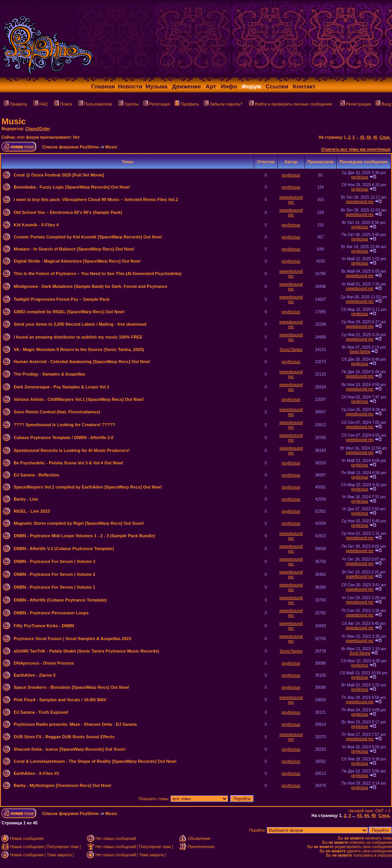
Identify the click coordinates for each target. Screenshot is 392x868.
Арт (211, 86)
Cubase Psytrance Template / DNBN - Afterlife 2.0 (64, 438)
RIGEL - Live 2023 (32, 511)
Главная (103, 86)
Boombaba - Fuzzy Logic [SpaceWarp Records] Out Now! (72, 187)
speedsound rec (291, 199)
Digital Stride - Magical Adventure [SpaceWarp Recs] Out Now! (77, 261)
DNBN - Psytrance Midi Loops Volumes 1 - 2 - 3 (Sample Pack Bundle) (84, 536)
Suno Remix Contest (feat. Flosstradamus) (57, 412)
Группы (129, 104)
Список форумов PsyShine (71, 147)
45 (375, 137)
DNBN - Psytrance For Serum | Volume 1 (54, 587)
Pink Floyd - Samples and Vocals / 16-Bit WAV (60, 700)
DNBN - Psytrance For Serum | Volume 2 (54, 574)
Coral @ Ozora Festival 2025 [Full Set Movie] (59, 175)
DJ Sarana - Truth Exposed (41, 712)
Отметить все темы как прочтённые (356, 149)
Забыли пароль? (223, 104)
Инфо (229, 86)
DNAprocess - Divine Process (44, 663)
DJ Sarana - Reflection (36, 475)
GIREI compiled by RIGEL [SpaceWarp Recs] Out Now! (69, 312)
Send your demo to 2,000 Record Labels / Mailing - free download (80, 324)
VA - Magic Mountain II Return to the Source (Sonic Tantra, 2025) (79, 349)
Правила (16, 104)
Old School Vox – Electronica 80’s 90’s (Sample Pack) (68, 212)
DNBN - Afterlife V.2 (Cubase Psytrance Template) (64, 549)
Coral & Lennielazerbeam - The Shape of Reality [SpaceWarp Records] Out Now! (95, 761)
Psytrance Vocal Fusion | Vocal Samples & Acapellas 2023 (72, 639)
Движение (186, 86)
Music (14, 121)
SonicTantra (291, 349)
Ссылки (277, 86)
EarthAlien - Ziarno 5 (35, 675)
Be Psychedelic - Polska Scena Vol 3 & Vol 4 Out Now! (68, 463)
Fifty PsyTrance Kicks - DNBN (44, 626)
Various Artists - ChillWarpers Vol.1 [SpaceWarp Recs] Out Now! (79, 399)
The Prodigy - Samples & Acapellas (49, 374)
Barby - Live (26, 499)
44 (368, 137)
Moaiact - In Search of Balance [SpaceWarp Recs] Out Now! (74, 249)
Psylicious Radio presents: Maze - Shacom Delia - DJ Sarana (75, 724)
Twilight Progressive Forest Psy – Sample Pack (62, 299)
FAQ (41, 104)
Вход (383, 104)
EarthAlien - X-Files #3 (36, 773)
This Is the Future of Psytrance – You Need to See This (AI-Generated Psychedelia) (98, 273)
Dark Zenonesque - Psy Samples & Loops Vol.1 (62, 387)
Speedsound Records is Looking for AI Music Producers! (72, 450)
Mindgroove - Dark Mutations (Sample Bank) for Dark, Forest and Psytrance (90, 286)
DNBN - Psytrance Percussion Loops (51, 613)
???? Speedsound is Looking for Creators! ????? (64, 425)
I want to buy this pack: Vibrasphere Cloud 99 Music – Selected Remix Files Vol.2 (96, 199)
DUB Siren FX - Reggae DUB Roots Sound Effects (64, 737)
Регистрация (356, 104)
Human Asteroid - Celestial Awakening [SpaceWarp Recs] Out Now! (82, 362)
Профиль (187, 104)
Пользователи (95, 104)
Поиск (63, 104)
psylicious (291, 175)
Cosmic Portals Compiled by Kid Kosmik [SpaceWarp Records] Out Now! (88, 237)
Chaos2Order (38, 129)
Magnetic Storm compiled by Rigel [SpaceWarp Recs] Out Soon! (79, 523)
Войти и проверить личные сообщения (290, 104)
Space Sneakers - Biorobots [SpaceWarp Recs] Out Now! (72, 687)
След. (385, 137)
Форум (251, 86)
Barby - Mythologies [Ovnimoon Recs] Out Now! (63, 785)
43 (362, 137)
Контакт (304, 86)
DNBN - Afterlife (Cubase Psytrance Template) (60, 600)
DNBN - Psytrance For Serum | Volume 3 (54, 561)
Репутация (157, 104)
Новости (130, 86)
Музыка (156, 86)
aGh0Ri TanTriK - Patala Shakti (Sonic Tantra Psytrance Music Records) (86, 651)
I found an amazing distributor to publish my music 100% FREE (78, 337)
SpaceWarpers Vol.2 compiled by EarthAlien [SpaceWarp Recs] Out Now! (88, 487)
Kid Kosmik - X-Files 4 (36, 225)
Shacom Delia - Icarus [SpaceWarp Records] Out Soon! (70, 749)
